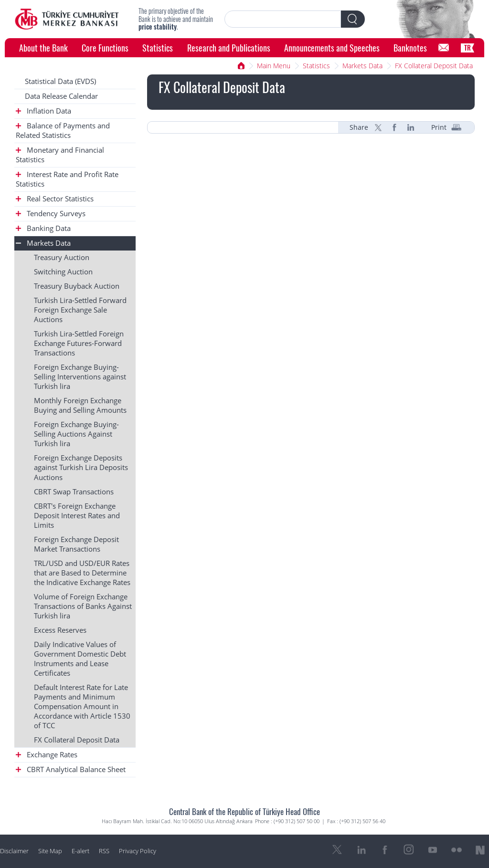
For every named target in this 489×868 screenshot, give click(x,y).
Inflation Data (43, 111)
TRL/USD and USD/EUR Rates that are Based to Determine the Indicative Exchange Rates (82, 573)
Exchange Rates (47, 755)
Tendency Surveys (51, 214)
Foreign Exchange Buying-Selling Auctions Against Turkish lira (76, 434)
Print (439, 127)
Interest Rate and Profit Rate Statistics (67, 179)
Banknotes (410, 47)
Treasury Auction (62, 257)
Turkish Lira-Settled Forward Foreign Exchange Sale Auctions (80, 310)
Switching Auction (63, 272)
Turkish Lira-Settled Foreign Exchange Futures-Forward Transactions (79, 343)
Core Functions (105, 47)
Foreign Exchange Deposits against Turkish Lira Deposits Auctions (81, 467)
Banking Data (43, 228)
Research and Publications (229, 47)
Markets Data (362, 66)
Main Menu (274, 66)
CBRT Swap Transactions (74, 492)
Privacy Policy (138, 851)
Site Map (50, 851)
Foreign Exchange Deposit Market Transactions (76, 544)
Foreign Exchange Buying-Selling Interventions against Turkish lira (80, 377)
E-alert (80, 851)
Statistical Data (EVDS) (60, 81)
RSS (104, 851)
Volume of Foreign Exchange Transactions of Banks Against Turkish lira (83, 606)
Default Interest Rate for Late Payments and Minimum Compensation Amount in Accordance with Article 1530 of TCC (82, 706)
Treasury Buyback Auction (77, 286)
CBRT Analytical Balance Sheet (71, 769)
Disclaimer (14, 851)
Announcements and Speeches (332, 47)
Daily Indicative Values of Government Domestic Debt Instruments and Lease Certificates (80, 659)
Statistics (158, 47)
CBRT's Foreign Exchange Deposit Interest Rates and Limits (77, 516)
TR (468, 47)
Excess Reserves (60, 630)
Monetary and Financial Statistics (60, 155)
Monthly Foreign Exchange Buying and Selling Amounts (80, 405)
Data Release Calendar (61, 96)
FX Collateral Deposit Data (434, 66)
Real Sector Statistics (55, 199)
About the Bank (43, 47)
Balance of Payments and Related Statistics (63, 131)
